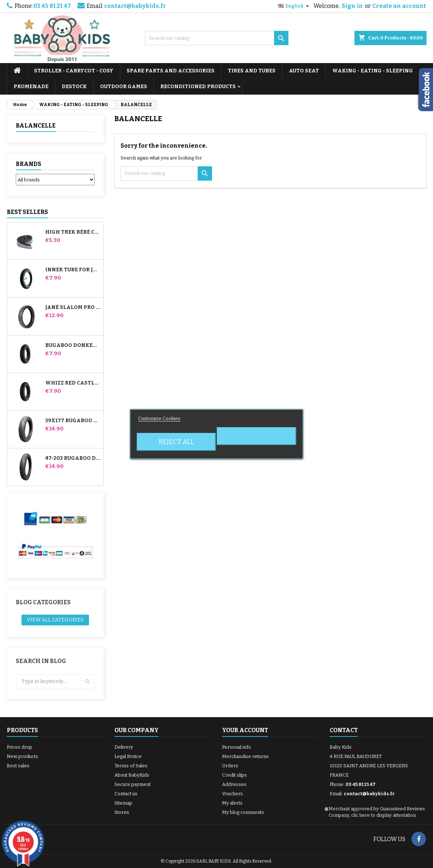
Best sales (18, 766)
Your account (245, 730)
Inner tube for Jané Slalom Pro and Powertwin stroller (73, 270)
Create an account (399, 6)
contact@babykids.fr (135, 6)
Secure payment (133, 784)
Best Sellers (27, 212)
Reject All (176, 442)
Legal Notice (128, 756)
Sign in (352, 6)
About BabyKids (132, 775)
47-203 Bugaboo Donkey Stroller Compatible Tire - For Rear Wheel (73, 458)
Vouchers (232, 794)
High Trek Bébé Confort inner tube (73, 232)
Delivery (124, 747)
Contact (344, 730)
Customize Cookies (159, 418)
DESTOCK (74, 87)
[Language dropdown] (294, 6)
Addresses (234, 784)
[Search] (217, 38)
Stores (122, 812)
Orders (230, 766)
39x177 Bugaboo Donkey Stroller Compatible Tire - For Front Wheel (73, 421)
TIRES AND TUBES (252, 71)
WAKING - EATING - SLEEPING (373, 71)
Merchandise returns (245, 756)
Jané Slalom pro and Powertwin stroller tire (73, 307)
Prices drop (20, 747)
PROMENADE (31, 87)
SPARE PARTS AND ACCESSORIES (171, 71)
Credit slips (234, 775)
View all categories (55, 620)
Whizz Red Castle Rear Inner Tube (73, 383)
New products (22, 756)
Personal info (237, 747)
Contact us (126, 794)
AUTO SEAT (304, 71)
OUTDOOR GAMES (124, 87)
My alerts (232, 803)
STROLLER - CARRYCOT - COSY (74, 71)
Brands (29, 164)
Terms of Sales (131, 766)
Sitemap (123, 803)
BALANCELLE (36, 126)
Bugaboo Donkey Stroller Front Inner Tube (73, 345)
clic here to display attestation (383, 815)
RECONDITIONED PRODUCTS (198, 87)
